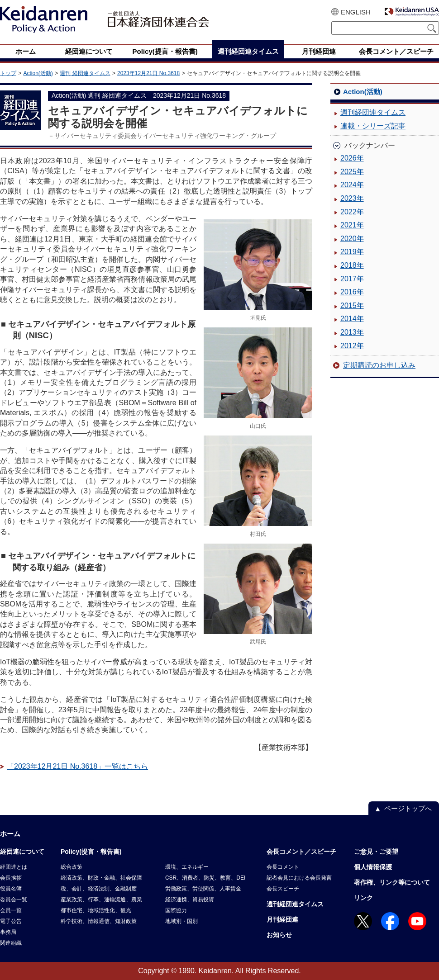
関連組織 (11, 943)
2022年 (352, 212)
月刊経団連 (282, 919)
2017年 (352, 279)
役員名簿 (11, 889)
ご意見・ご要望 (376, 852)
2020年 (352, 239)
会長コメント (283, 867)
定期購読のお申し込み (379, 365)
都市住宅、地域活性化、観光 (96, 910)
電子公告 (11, 921)
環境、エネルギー (187, 867)
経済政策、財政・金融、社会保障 (101, 878)
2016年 (352, 292)
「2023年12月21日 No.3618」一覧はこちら (77, 766)
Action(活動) (38, 73)
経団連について (22, 852)
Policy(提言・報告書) (91, 852)
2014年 (352, 319)
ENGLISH (356, 12)
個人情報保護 (373, 867)
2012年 (352, 346)
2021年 (352, 225)
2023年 (352, 198)
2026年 (352, 158)
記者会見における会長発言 (299, 878)
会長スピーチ (283, 889)
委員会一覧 (14, 900)
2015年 (352, 305)
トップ (8, 73)
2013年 (352, 332)
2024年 (352, 185)
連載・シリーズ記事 (373, 126)
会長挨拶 (11, 878)
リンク (363, 898)
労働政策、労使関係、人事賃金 (203, 889)
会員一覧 (11, 910)
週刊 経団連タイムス (85, 73)
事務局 (8, 932)
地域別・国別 (181, 921)
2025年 (352, 172)
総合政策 (72, 867)
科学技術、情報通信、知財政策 (99, 921)
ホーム (10, 834)
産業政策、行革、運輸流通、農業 (101, 900)
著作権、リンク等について (392, 882)
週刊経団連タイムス (373, 112)
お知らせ (279, 935)
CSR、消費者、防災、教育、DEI (205, 878)
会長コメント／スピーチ (301, 852)
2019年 (352, 252)
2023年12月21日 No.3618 (148, 73)
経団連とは (14, 867)
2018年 (352, 265)
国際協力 (176, 910)
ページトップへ (408, 808)
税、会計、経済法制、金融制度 (99, 889)
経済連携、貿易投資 (190, 900)
